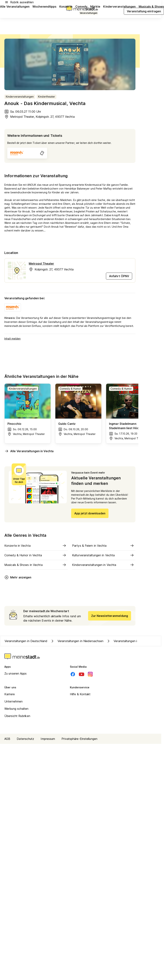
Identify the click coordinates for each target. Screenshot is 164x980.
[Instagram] (90, 674)
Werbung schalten (16, 709)
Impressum (48, 739)
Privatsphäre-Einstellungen (79, 739)
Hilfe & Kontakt (80, 694)
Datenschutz (25, 739)
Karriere (10, 694)
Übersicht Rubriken (17, 716)
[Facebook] (73, 674)
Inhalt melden (12, 339)
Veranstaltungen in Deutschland (26, 641)
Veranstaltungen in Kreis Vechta (131, 641)
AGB (7, 739)
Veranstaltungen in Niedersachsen (77, 641)
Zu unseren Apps (16, 673)
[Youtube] (82, 674)
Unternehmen (13, 701)
